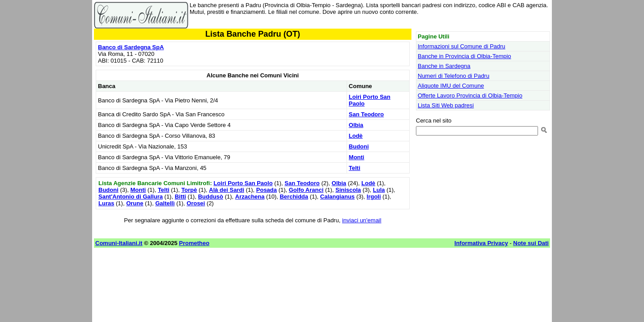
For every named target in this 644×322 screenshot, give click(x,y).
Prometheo (194, 243)
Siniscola (348, 190)
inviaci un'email (362, 220)
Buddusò (211, 197)
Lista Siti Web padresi (446, 105)
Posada (267, 190)
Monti (357, 157)
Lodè (356, 136)
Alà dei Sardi (227, 190)
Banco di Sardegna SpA (131, 47)
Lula (379, 190)
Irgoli (374, 197)
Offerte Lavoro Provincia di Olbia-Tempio (470, 95)
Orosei (196, 203)
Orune (135, 203)
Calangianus (337, 197)
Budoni (359, 146)
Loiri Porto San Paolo (243, 183)
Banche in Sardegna (444, 66)
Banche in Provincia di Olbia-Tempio (464, 56)
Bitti (180, 197)
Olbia (356, 125)
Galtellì (165, 203)
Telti (355, 168)
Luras (106, 203)
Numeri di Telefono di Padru (453, 76)
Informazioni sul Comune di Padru (462, 46)
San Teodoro (366, 114)
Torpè (189, 190)
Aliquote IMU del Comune (451, 86)
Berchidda (294, 197)
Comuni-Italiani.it (119, 243)
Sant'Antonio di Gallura (131, 197)
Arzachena (250, 197)
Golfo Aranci (306, 190)
